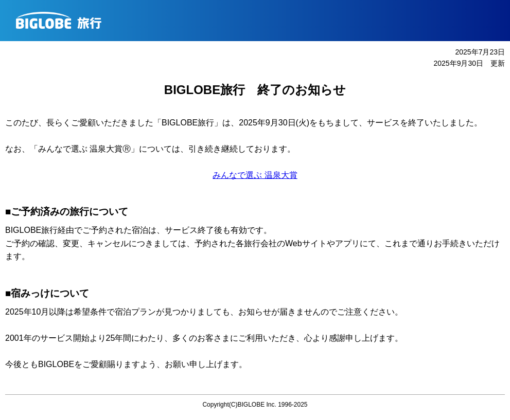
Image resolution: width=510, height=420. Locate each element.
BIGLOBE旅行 (259, 21)
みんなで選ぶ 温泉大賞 (255, 175)
